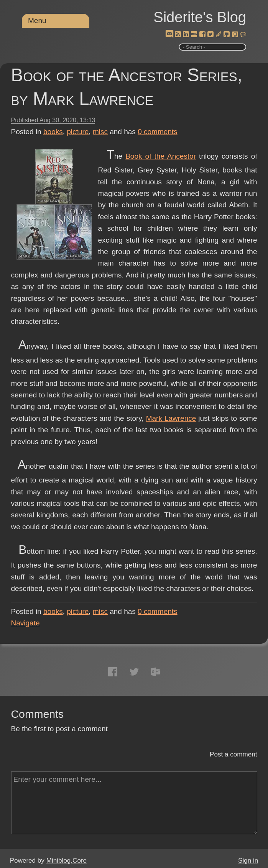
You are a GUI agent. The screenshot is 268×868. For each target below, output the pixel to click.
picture (78, 132)
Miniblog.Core (67, 861)
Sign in (248, 861)
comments (158, 132)
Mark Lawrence (171, 418)
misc (100, 132)
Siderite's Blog (200, 17)
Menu (37, 21)
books (53, 132)
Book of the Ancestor (161, 156)
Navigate (25, 623)
